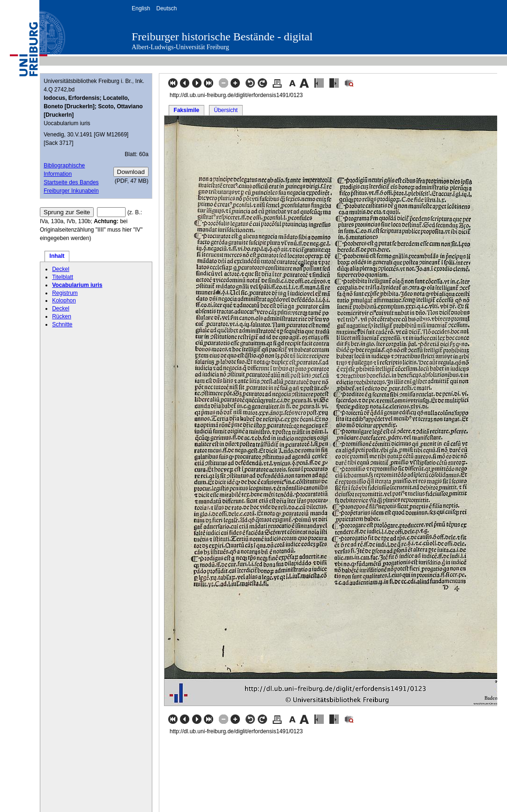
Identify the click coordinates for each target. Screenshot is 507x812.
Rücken (62, 316)
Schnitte (62, 324)
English (141, 8)
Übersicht (226, 110)
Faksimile (187, 110)
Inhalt (57, 256)
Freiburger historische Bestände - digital (222, 37)
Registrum (65, 293)
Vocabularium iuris (77, 285)
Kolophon (64, 301)
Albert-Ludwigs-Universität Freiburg (180, 47)
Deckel (61, 269)
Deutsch (166, 8)
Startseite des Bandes (71, 182)
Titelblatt (63, 277)
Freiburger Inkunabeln (71, 191)
